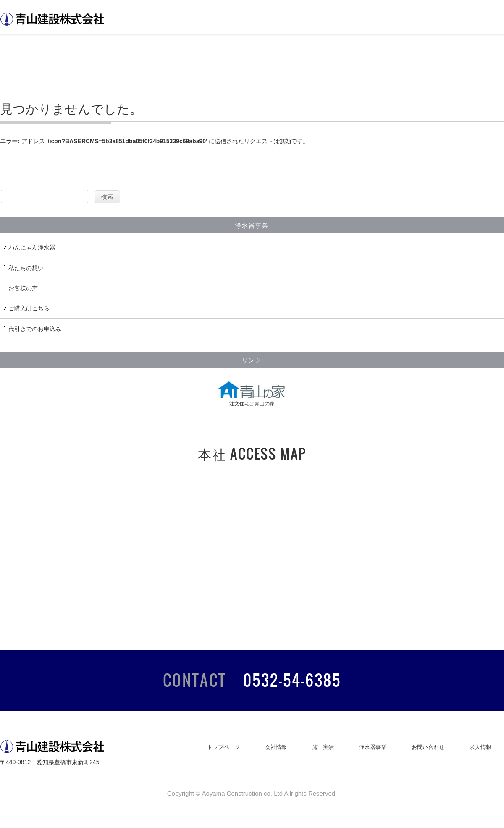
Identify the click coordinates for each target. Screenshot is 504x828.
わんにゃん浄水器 (32, 247)
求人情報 (480, 747)
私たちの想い (26, 268)
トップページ (223, 747)
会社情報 (276, 747)
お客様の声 (23, 288)
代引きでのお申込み (35, 329)
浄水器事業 (373, 747)
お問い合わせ (428, 747)
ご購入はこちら (29, 308)
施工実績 (323, 747)
